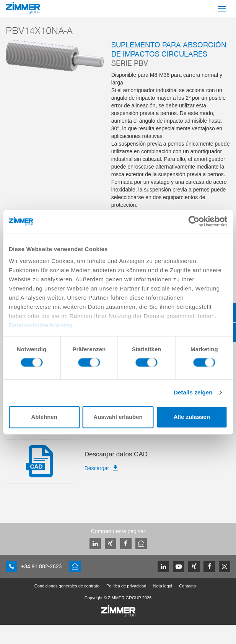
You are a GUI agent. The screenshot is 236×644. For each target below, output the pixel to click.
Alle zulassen (192, 417)
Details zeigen (193, 393)
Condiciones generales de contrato (67, 586)
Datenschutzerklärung (41, 325)
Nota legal (163, 586)
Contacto (187, 586)
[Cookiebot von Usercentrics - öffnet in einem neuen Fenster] (194, 221)
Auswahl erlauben (118, 417)
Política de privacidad (126, 586)
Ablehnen (44, 417)
